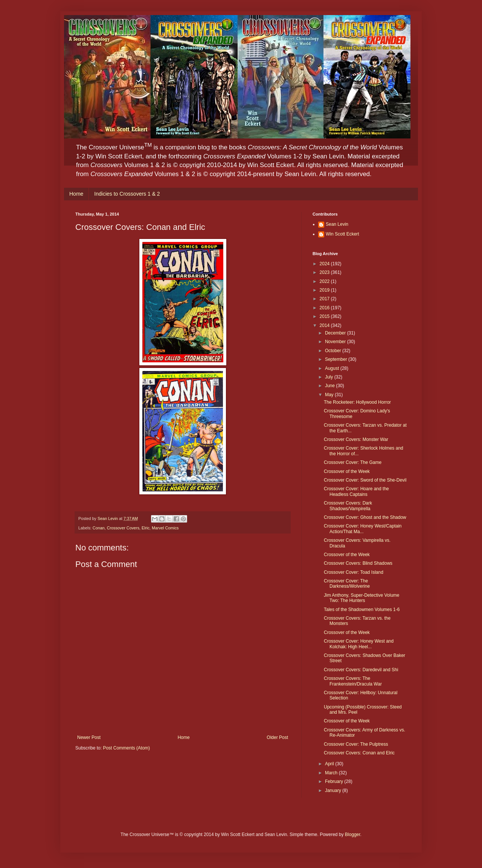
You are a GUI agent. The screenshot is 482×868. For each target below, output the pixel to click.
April (330, 764)
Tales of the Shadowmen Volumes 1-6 (362, 610)
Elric (146, 528)
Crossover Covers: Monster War (356, 439)
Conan (99, 528)
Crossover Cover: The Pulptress (356, 744)
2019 (325, 290)
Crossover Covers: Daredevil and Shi (361, 670)
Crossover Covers (123, 528)
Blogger (353, 835)
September (337, 359)
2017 (325, 299)
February (335, 781)
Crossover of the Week (347, 471)
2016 (325, 308)
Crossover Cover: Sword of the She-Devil (365, 480)
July (330, 377)
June (330, 386)
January (334, 790)
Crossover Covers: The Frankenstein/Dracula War (353, 681)
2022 (325, 281)
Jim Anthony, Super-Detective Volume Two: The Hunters (362, 598)
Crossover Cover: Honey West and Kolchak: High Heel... (359, 644)
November (336, 342)
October (334, 351)
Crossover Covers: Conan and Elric (359, 753)
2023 (325, 272)
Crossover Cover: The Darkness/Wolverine (347, 584)
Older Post (277, 737)
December (336, 333)
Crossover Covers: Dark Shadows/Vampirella (348, 506)
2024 (325, 264)
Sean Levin (337, 224)
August (333, 368)
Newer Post (89, 737)
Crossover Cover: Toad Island (354, 572)
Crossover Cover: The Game (353, 462)
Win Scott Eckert (342, 234)
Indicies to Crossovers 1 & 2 (127, 194)
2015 (325, 316)
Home (76, 194)
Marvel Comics (165, 528)
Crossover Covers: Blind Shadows (358, 563)
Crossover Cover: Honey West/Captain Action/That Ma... (363, 529)
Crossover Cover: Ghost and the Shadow (365, 517)
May (330, 395)
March (332, 773)
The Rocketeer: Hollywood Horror (357, 402)
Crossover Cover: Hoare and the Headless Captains (356, 491)
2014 (325, 325)
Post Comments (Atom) (126, 748)
